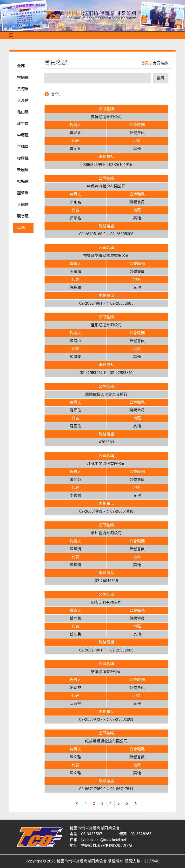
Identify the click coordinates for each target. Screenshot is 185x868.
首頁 (145, 63)
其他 (21, 228)
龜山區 (23, 112)
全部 (21, 66)
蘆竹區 (23, 124)
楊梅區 (23, 181)
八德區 (23, 89)
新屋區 (23, 170)
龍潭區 (23, 193)
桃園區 (23, 77)
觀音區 (23, 216)
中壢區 (23, 135)
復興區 (23, 158)
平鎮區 (23, 147)
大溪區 (23, 101)
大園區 (23, 205)
